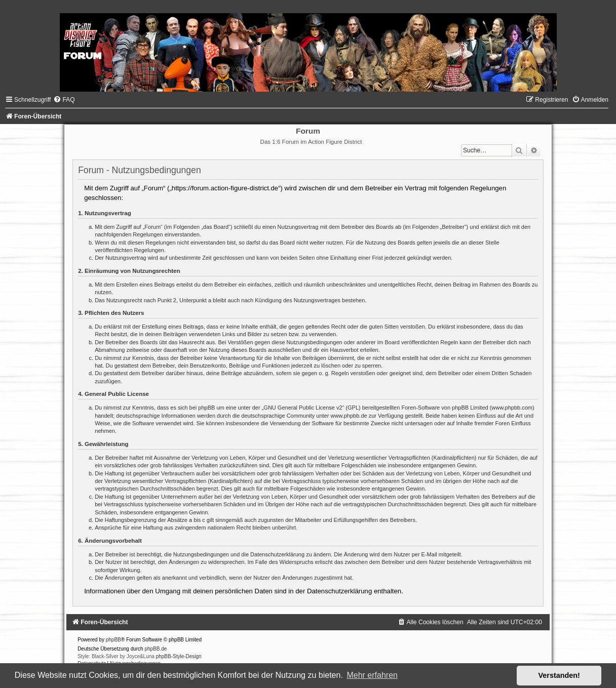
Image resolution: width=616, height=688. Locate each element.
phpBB (113, 640)
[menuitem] (64, 100)
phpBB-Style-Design (179, 656)
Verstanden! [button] (559, 675)
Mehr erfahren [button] (372, 675)
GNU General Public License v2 (303, 408)
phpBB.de (156, 649)
